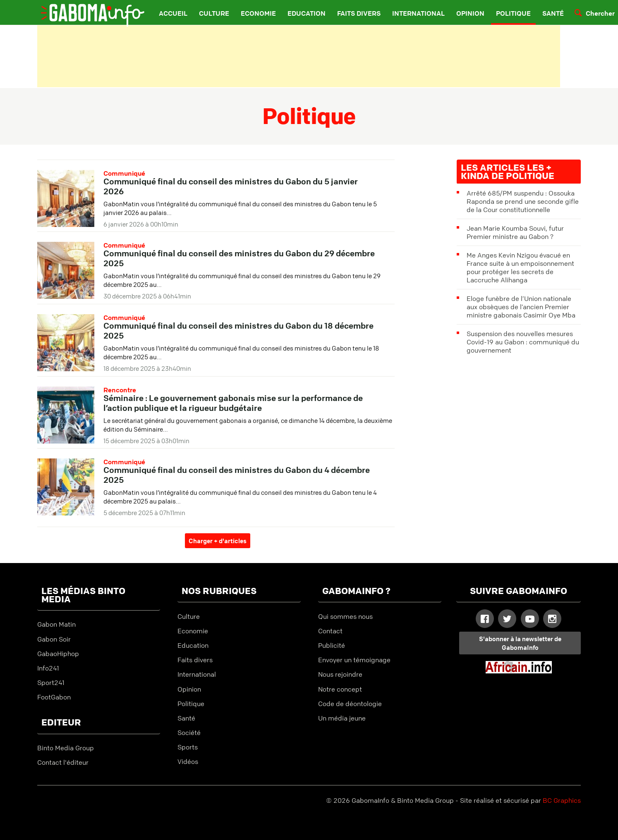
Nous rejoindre (340, 674)
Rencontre (120, 390)
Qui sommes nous (345, 616)
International (418, 13)
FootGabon (54, 697)
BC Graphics (562, 800)
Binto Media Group (66, 748)
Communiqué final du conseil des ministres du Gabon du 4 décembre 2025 (237, 475)
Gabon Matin (56, 624)
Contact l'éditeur (63, 762)
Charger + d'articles (218, 541)
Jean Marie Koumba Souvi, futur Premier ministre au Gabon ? (515, 232)
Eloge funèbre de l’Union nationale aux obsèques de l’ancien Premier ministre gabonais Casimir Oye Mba (521, 307)
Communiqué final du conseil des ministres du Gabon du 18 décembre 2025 (238, 331)
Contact (330, 631)
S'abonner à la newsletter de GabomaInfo (520, 643)
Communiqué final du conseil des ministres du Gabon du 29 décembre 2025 (239, 258)
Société (189, 733)
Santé (553, 13)
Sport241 (51, 682)
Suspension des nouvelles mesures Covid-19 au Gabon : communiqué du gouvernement (523, 342)
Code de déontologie (350, 704)
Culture (214, 13)
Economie (258, 13)
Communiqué (124, 173)
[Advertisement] (299, 56)
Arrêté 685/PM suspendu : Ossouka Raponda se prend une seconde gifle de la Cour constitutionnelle (523, 201)
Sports (188, 747)
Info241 (48, 668)
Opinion (470, 13)
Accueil (173, 13)
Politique (513, 13)
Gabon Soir (54, 639)
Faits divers (359, 13)
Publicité (332, 645)
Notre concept (340, 689)
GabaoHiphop (58, 654)
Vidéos (188, 761)
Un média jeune (342, 718)
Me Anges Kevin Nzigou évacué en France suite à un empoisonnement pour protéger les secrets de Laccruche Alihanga (520, 267)
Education (307, 13)
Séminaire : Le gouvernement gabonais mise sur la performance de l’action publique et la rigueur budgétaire (233, 403)
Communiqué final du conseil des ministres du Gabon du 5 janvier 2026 (231, 186)
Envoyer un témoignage (354, 660)
